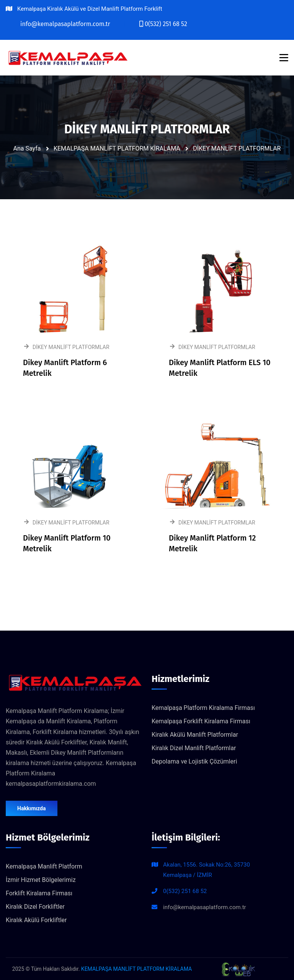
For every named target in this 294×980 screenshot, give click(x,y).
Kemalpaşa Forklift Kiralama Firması (201, 721)
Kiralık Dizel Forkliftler (35, 907)
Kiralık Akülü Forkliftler (36, 920)
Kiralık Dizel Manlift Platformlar (194, 748)
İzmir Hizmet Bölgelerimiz (41, 880)
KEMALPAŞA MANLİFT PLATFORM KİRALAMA (117, 148)
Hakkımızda (32, 808)
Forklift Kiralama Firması (39, 893)
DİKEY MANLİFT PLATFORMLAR (237, 148)
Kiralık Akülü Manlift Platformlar (195, 735)
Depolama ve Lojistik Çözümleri (194, 761)
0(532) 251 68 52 (185, 891)
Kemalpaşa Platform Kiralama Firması (203, 708)
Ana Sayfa (27, 148)
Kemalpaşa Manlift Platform (44, 866)
